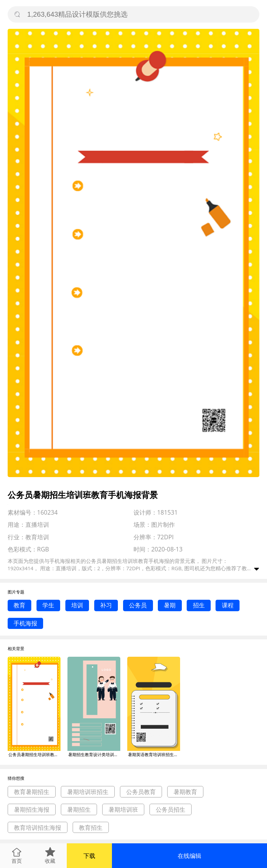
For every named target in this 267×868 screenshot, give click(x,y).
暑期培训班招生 (88, 792)
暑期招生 (79, 809)
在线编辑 (189, 856)
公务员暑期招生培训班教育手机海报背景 (34, 755)
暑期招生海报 (32, 809)
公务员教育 (141, 792)
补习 (106, 605)
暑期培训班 (123, 809)
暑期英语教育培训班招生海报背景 (154, 755)
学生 (48, 605)
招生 (199, 605)
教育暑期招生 (32, 792)
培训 (77, 605)
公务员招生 (171, 809)
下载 (89, 856)
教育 (19, 605)
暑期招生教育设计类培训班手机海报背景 (94, 755)
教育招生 (91, 828)
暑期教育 (185, 792)
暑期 (170, 605)
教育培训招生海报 (38, 828)
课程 (228, 605)
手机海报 (25, 623)
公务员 (138, 605)
